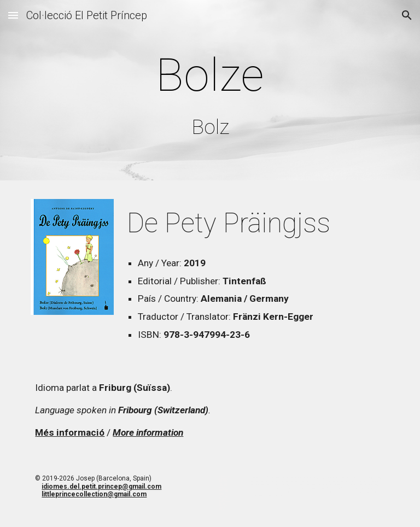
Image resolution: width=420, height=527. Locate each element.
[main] (210, 93)
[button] (13, 15)
